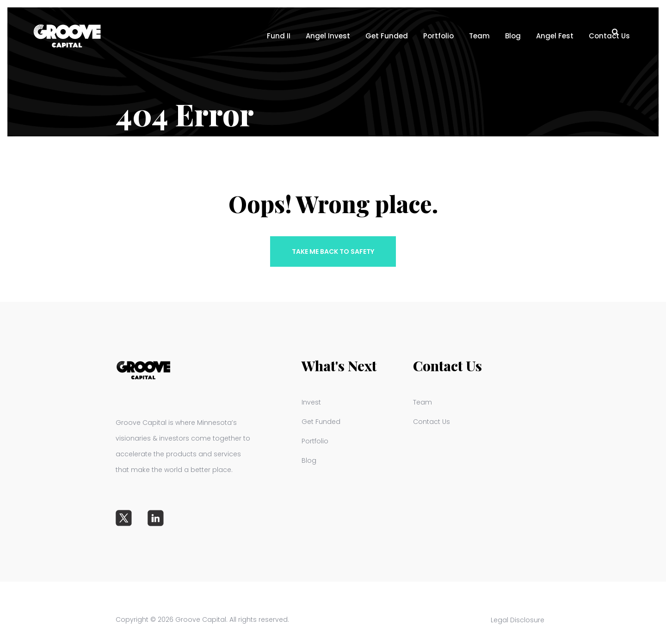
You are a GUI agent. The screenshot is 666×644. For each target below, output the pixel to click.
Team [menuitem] (479, 36)
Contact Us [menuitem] (432, 422)
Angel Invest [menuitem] (328, 36)
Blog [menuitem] (513, 36)
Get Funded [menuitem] (387, 36)
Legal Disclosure (524, 620)
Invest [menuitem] (311, 402)
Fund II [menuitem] (279, 36)
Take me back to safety (333, 251)
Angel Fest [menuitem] (555, 36)
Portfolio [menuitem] (438, 36)
